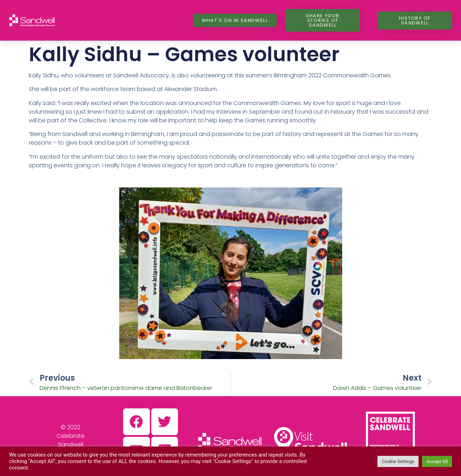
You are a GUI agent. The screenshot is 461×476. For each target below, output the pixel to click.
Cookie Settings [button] (398, 461)
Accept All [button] (437, 461)
